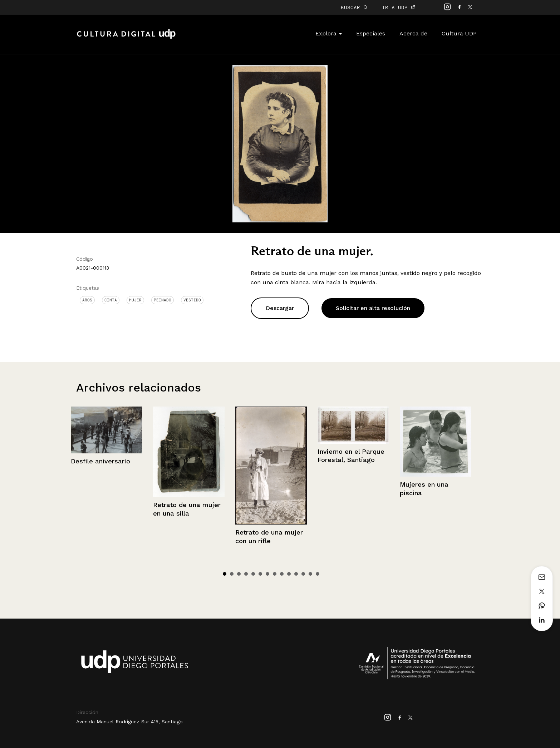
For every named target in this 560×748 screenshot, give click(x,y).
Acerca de (413, 33)
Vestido (192, 300)
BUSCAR (354, 7)
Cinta (111, 300)
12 (303, 574)
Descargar (280, 308)
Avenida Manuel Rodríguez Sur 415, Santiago (129, 722)
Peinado (163, 300)
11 (296, 574)
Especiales (371, 33)
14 (318, 574)
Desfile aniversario (100, 461)
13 (310, 574)
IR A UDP (399, 7)
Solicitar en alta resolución (373, 308)
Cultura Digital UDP (126, 38)
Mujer (135, 300)
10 (289, 574)
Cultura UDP (459, 33)
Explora (329, 33)
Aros (87, 300)
